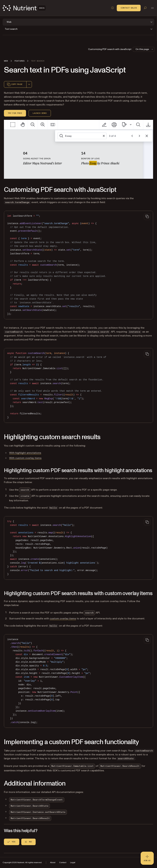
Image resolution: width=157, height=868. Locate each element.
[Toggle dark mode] (113, 8)
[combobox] (29, 84)
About (53, 863)
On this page (145, 49)
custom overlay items (63, 619)
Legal (73, 863)
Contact (63, 863)
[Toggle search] (145, 8)
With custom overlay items (25, 458)
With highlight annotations (25, 453)
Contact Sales (129, 8)
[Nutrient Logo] (24, 8)
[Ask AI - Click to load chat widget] (147, 858)
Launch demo (40, 113)
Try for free (15, 113)
